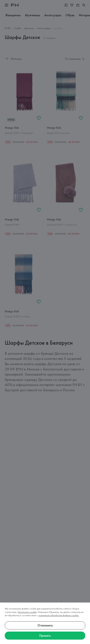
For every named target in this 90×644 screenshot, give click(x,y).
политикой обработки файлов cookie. (59, 615)
